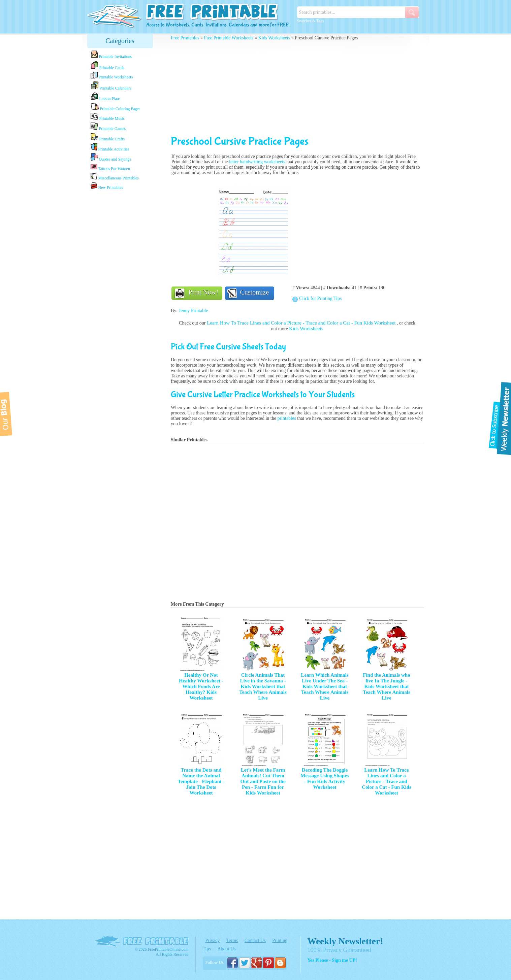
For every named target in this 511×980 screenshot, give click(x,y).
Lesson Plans (106, 97)
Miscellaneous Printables (115, 177)
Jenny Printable (194, 311)
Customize (255, 292)
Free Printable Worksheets (229, 38)
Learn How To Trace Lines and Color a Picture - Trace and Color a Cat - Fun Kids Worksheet (302, 323)
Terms (232, 940)
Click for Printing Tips (320, 298)
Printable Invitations (111, 55)
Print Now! (203, 292)
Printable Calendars (111, 86)
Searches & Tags (311, 21)
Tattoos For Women (110, 167)
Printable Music (108, 117)
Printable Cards (107, 65)
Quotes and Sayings (111, 157)
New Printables (107, 186)
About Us (226, 949)
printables (286, 418)
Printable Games (108, 127)
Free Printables (185, 38)
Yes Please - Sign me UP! (332, 960)
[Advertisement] (120, 297)
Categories (120, 41)
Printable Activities (110, 147)
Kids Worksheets (274, 38)
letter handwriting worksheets (257, 162)
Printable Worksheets (112, 76)
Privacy (213, 940)
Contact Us (255, 940)
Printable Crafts (108, 137)
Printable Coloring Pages (116, 107)
